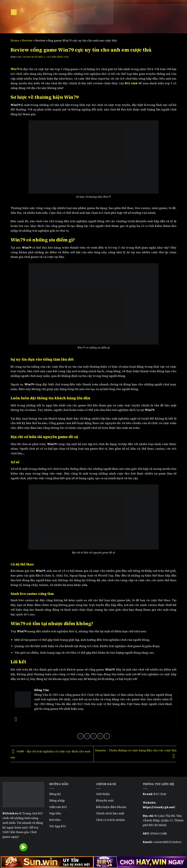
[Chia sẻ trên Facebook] (80, 736)
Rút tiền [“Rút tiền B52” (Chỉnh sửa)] (55, 820)
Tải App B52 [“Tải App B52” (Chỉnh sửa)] (58, 826)
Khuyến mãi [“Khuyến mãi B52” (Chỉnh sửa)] (105, 800)
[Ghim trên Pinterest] (100, 736)
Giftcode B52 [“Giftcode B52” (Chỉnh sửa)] (58, 807)
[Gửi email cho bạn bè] (94, 736)
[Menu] (14, 12)
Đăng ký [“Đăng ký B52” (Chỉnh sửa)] (55, 794)
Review (27, 40)
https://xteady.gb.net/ (159, 807)
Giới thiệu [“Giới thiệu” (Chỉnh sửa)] (103, 794)
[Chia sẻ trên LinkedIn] (107, 736)
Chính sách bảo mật (110, 813)
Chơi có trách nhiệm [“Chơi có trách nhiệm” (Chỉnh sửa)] (110, 820)
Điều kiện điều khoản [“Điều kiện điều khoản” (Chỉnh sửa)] (111, 807)
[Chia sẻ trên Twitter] (87, 736)
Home (15, 40)
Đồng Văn (63, 57)
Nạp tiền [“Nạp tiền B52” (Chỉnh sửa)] (55, 813)
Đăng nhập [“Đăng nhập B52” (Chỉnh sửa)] (57, 800)
